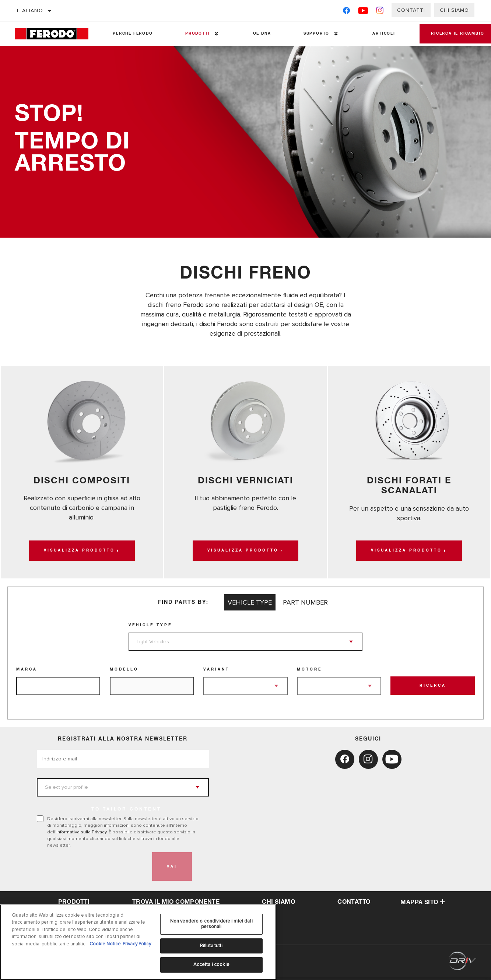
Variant (216, 672)
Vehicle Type (150, 628)
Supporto (312, 34)
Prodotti (196, 34)
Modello (124, 672)
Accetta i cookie (211, 965)
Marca (27, 672)
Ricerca (433, 689)
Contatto (354, 905)
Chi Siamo (454, 10)
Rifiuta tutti (211, 946)
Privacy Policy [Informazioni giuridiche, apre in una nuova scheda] (137, 944)
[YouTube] (363, 12)
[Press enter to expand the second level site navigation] (215, 34)
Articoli (379, 34)
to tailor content (126, 812)
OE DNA (259, 34)
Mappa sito (423, 905)
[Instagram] (380, 12)
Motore (309, 672)
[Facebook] (346, 12)
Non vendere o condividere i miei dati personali (211, 924)
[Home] (55, 34)
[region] (138, 942)
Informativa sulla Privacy (81, 834)
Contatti (411, 10)
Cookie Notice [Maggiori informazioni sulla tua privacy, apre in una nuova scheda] (105, 944)
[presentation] (93, 869)
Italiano (30, 10)
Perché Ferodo (132, 34)
